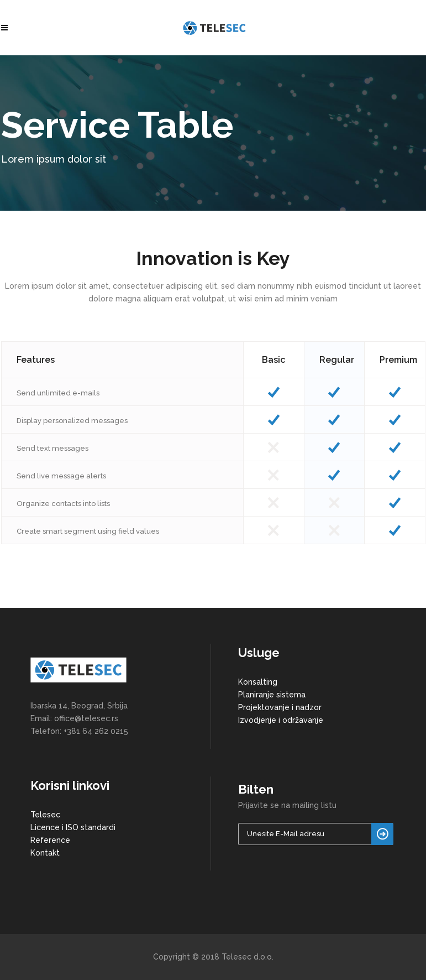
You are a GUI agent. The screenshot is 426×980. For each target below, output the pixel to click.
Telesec (45, 815)
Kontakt (45, 853)
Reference (50, 840)
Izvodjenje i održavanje (281, 720)
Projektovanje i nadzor (280, 707)
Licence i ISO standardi (73, 827)
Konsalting (258, 682)
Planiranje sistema (272, 695)
